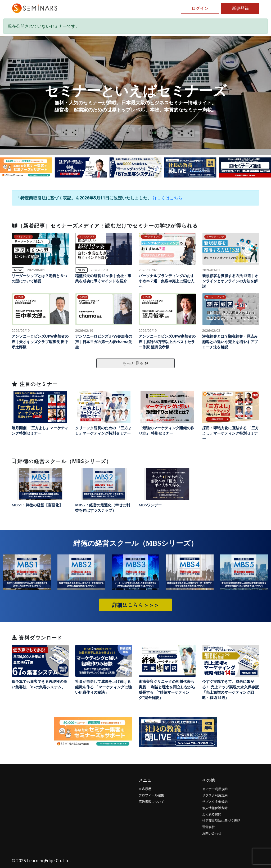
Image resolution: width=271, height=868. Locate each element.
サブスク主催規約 (215, 802)
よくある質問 (212, 814)
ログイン (200, 8)
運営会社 (209, 827)
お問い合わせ (212, 833)
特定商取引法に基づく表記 (221, 821)
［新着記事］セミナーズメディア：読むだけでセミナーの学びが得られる (105, 225)
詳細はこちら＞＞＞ (135, 605)
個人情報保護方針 (215, 808)
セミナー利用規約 (215, 789)
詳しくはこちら (168, 198)
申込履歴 (145, 789)
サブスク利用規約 (215, 795)
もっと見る (135, 363)
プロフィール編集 (151, 795)
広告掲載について (151, 802)
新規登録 (240, 8)
